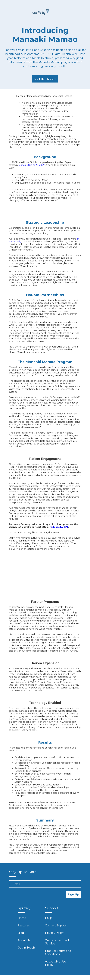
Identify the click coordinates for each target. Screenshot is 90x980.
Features (24, 927)
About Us (24, 942)
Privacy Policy (54, 935)
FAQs (49, 920)
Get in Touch (26, 949)
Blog (21, 935)
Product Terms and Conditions (58, 954)
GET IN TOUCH (45, 79)
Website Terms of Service (57, 944)
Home (22, 920)
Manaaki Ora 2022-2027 (32, 167)
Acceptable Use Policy (56, 965)
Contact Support (56, 927)
